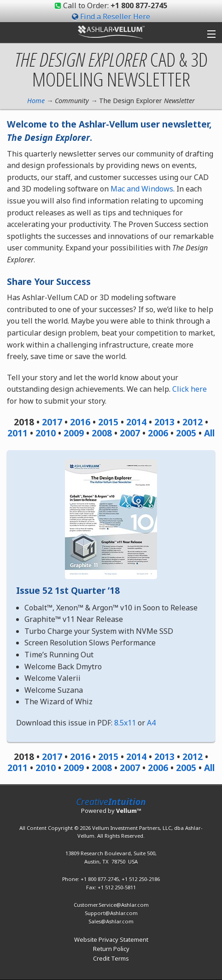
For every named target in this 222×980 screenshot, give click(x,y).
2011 (18, 433)
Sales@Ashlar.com (111, 921)
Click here (190, 389)
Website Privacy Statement (111, 939)
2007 (130, 433)
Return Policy (111, 949)
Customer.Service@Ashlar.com (111, 905)
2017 (52, 422)
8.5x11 (125, 723)
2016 (80, 422)
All (209, 433)
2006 (158, 433)
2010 (46, 433)
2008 (102, 433)
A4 (151, 723)
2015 (108, 422)
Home (36, 101)
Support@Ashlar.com (111, 913)
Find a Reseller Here (115, 17)
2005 (186, 433)
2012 (193, 422)
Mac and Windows (142, 189)
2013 (164, 422)
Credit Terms (111, 958)
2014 (136, 422)
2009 (74, 433)
